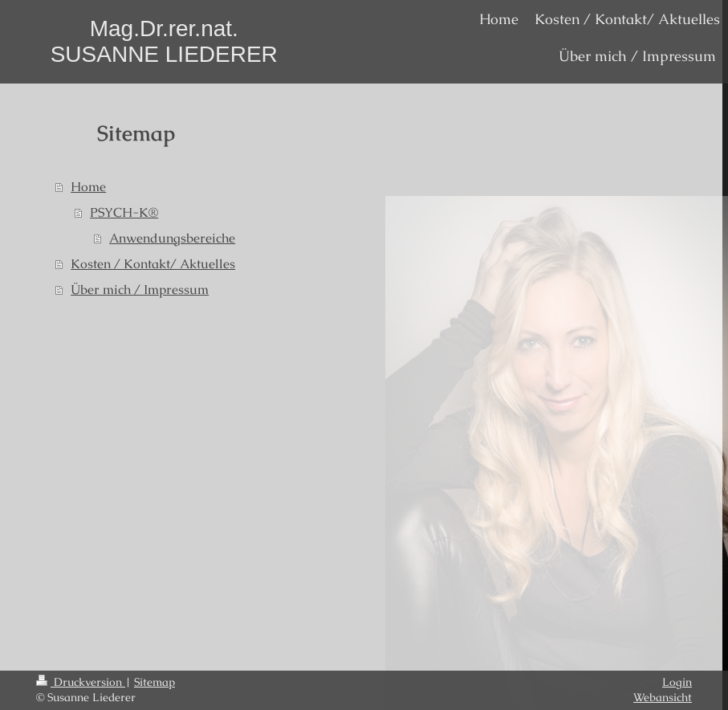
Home (88, 187)
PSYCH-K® (124, 212)
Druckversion (81, 682)
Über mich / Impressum (140, 290)
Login (677, 682)
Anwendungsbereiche (172, 238)
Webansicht (663, 697)
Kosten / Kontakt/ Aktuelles (153, 264)
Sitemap (155, 682)
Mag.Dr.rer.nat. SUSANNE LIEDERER (164, 41)
